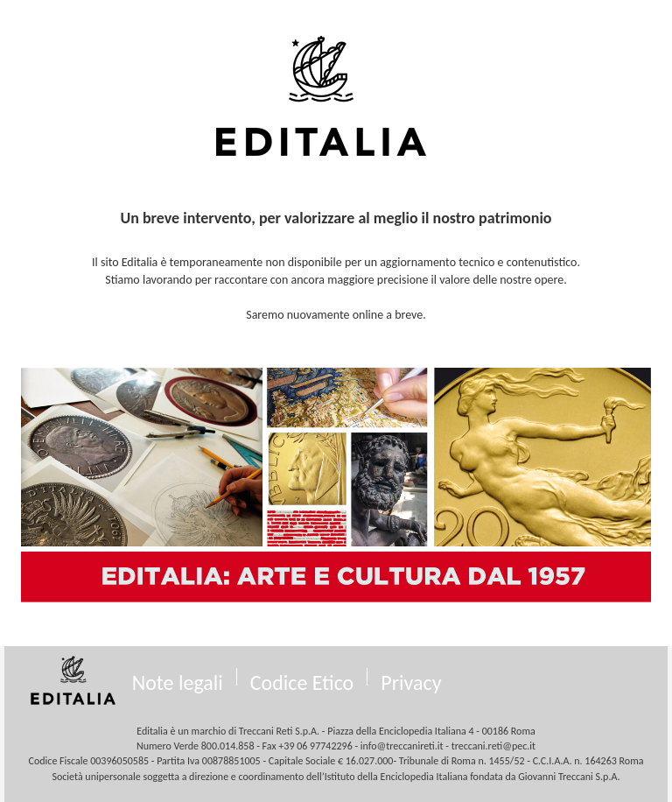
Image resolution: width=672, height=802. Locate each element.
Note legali (178, 682)
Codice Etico (302, 682)
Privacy (411, 682)
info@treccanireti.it (402, 746)
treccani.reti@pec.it (493, 746)
